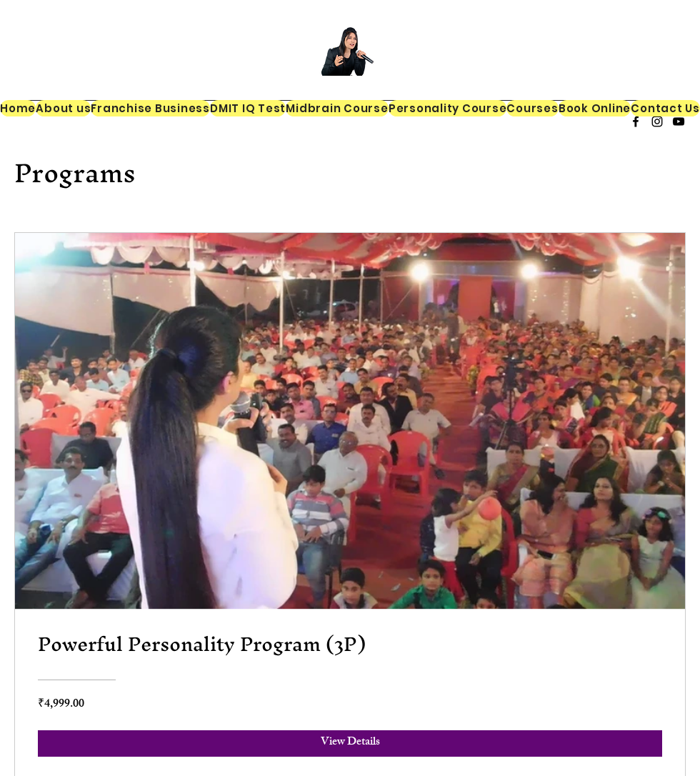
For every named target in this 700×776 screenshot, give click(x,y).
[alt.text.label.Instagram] (657, 121)
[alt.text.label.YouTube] (679, 121)
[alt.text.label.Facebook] (636, 121)
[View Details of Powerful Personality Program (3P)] (350, 743)
